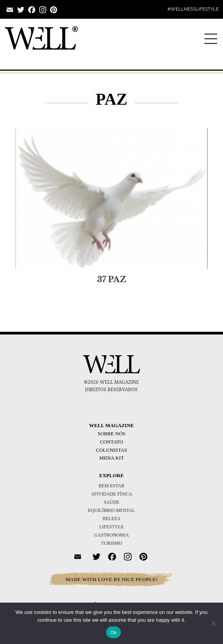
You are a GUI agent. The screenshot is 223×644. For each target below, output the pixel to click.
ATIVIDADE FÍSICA (111, 494)
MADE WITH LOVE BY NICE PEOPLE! (111, 579)
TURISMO (111, 543)
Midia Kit (111, 458)
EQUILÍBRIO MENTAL (112, 510)
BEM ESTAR (111, 486)
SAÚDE (111, 502)
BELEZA (111, 519)
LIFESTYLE (112, 527)
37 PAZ (112, 279)
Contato (111, 442)
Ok (113, 632)
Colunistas (111, 450)
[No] (213, 623)
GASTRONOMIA (112, 535)
